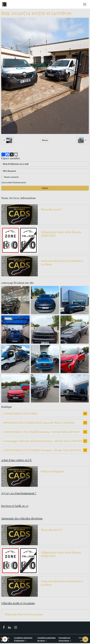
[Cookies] (5, 639)
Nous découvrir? (52, 209)
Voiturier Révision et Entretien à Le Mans (62, 263)
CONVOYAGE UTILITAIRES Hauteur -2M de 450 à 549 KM (41, 432)
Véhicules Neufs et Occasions (24, 614)
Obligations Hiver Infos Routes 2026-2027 (61, 234)
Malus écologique (52, 471)
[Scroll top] (85, 639)
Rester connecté (11, 177)
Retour (45, 140)
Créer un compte (7, 182)
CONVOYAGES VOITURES (20, 414)
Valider (45, 188)
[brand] (5, 4)
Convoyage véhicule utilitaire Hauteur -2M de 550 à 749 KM (42, 441)
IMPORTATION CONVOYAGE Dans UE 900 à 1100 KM (39, 423)
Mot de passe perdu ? (20, 182)
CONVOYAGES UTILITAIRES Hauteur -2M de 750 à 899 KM (42, 450)
